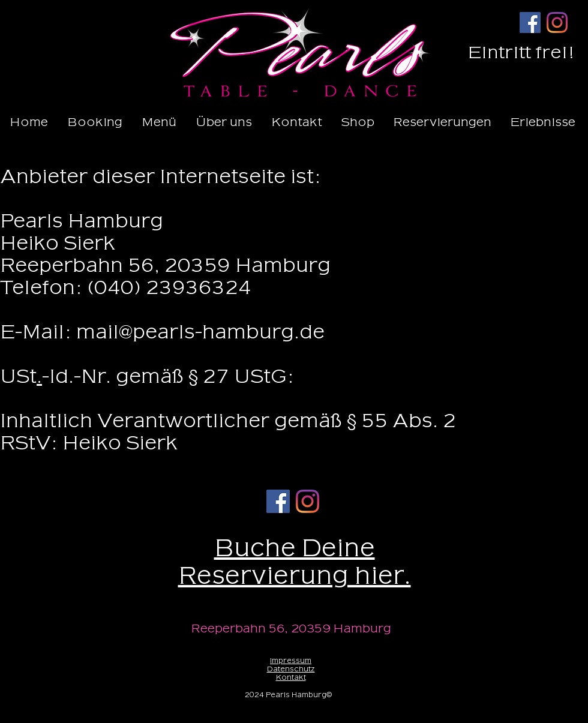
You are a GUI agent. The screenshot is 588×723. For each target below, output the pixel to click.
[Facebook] (530, 22)
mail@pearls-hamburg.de (200, 332)
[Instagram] (557, 22)
